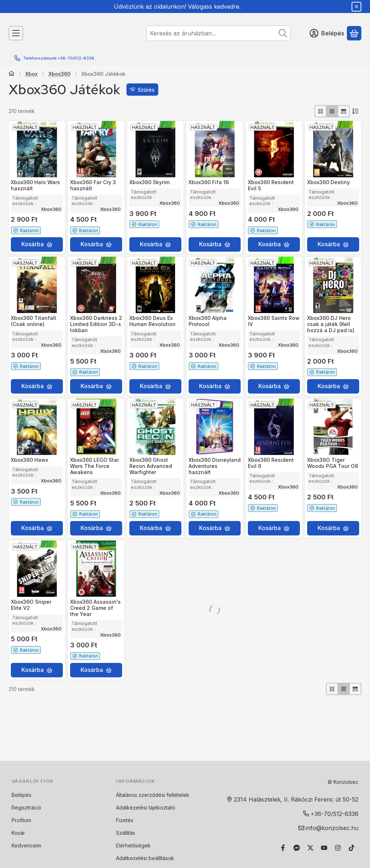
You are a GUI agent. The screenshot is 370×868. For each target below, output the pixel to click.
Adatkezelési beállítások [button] (145, 858)
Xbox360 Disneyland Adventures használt (215, 466)
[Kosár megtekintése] (354, 33)
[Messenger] (297, 848)
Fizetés (125, 820)
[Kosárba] (37, 244)
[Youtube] (324, 848)
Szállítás (126, 833)
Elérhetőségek (133, 845)
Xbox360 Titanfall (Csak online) (33, 321)
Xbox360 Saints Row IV (274, 321)
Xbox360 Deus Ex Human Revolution (152, 321)
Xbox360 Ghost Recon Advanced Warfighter (151, 466)
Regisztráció (26, 808)
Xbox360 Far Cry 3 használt (93, 185)
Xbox (31, 74)
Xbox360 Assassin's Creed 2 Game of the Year (95, 608)
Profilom (21, 820)
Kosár (18, 833)
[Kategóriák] (16, 33)
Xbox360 (59, 74)
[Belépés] (327, 33)
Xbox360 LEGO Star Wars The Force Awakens (94, 466)
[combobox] (219, 33)
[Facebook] (283, 848)
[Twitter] (310, 848)
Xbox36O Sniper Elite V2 (31, 605)
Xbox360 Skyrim (149, 182)
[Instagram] (338, 848)
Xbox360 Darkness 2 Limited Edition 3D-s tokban (96, 324)
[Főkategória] (12, 74)
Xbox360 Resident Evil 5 (271, 185)
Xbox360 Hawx (29, 460)
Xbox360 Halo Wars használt (35, 185)
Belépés (21, 795)
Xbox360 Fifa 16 (209, 182)
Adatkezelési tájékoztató (146, 808)
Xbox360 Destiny (328, 182)
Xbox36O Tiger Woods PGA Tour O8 (333, 463)
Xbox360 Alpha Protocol (208, 321)
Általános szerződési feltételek (153, 795)
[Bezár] (356, 7)
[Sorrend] (356, 111)
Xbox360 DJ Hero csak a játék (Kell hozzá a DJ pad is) (331, 324)
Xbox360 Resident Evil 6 (271, 463)
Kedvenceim (26, 845)
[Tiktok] (352, 848)
